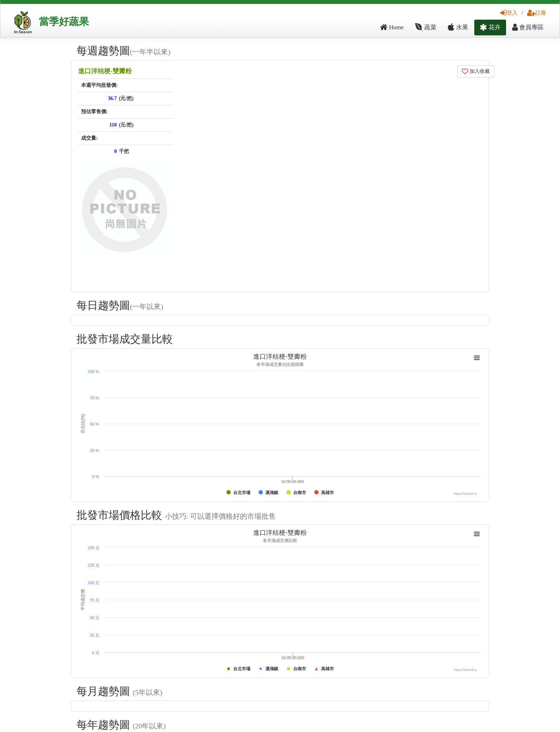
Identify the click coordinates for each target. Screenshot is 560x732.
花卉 (490, 27)
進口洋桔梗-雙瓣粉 (105, 71)
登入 (509, 13)
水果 (458, 27)
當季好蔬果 (64, 22)
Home (392, 27)
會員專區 (528, 27)
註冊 (537, 13)
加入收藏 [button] (476, 71)
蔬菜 (426, 27)
